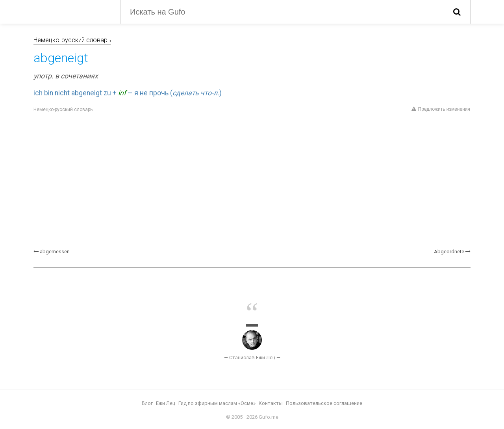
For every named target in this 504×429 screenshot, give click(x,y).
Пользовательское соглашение (324, 403)
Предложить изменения (441, 109)
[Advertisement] (252, 181)
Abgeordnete (449, 252)
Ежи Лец (166, 403)
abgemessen (55, 252)
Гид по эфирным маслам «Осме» (217, 403)
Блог (147, 403)
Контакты (271, 403)
